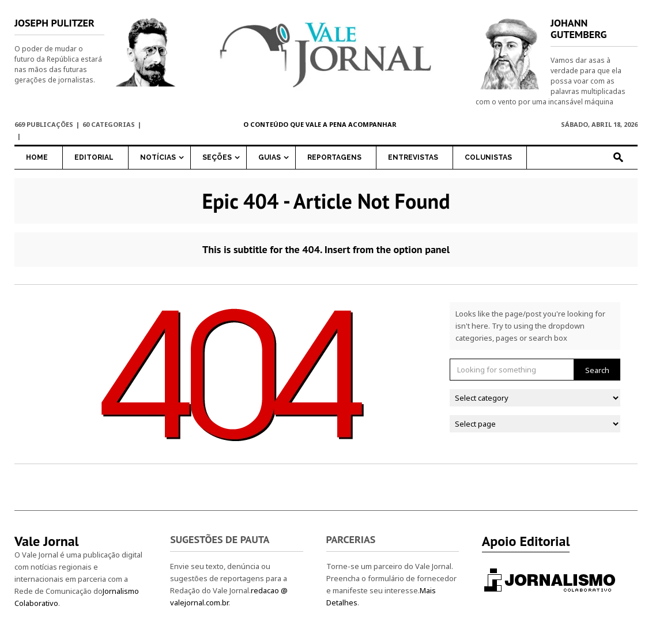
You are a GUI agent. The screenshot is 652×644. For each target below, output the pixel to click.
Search (597, 370)
